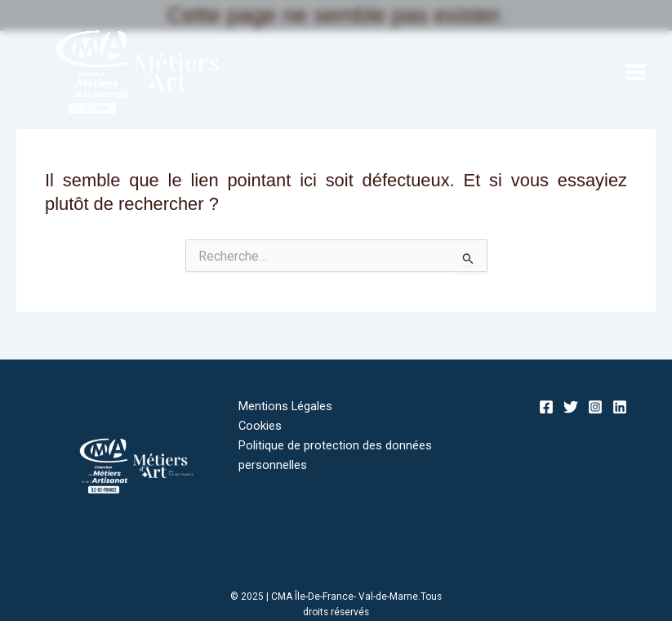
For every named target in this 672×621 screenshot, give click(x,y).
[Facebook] (546, 407)
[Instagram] (595, 407)
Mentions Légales (285, 406)
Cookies (260, 426)
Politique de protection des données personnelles (335, 455)
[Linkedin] (620, 407)
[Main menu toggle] (636, 72)
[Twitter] (571, 407)
